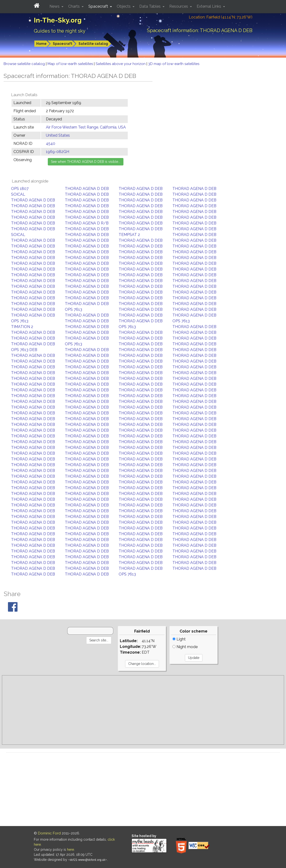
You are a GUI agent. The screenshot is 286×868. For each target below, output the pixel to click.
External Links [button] (209, 6)
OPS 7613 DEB (24, 350)
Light (179, 639)
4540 (51, 144)
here (70, 850)
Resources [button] (179, 6)
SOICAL (18, 194)
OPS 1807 (20, 189)
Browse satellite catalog (25, 64)
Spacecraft (63, 44)
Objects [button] (124, 6)
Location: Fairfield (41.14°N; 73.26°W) (221, 17)
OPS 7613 (73, 309)
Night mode (185, 647)
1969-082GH (58, 152)
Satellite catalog (93, 44)
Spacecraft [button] (99, 6)
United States (58, 135)
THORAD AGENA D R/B (87, 223)
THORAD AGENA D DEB (87, 189)
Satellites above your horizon (121, 64)
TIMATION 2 (22, 327)
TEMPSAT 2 (129, 235)
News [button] (55, 6)
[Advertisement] (143, 710)
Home (41, 44)
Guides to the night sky (60, 31)
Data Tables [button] (150, 6)
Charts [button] (74, 6)
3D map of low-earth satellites (174, 64)
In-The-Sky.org (58, 20)
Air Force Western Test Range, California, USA (86, 127)
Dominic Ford (49, 833)
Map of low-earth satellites (71, 64)
